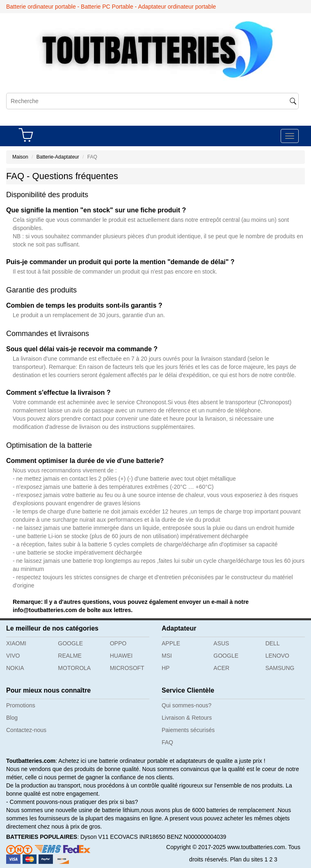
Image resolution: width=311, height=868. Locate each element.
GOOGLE (70, 643)
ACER (221, 668)
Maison (20, 157)
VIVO (13, 656)
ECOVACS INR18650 (137, 837)
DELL (273, 643)
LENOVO (277, 656)
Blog (12, 718)
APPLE (171, 643)
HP (166, 668)
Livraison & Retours (187, 718)
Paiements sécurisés (188, 730)
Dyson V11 (94, 837)
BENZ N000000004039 (197, 837)
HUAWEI (121, 656)
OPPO (118, 643)
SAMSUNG (280, 668)
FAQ (167, 742)
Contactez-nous (26, 730)
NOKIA (15, 668)
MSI (167, 656)
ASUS (221, 643)
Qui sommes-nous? (186, 705)
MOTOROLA (74, 668)
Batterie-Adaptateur (58, 157)
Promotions (21, 705)
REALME (70, 656)
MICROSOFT (127, 668)
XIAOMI (16, 643)
